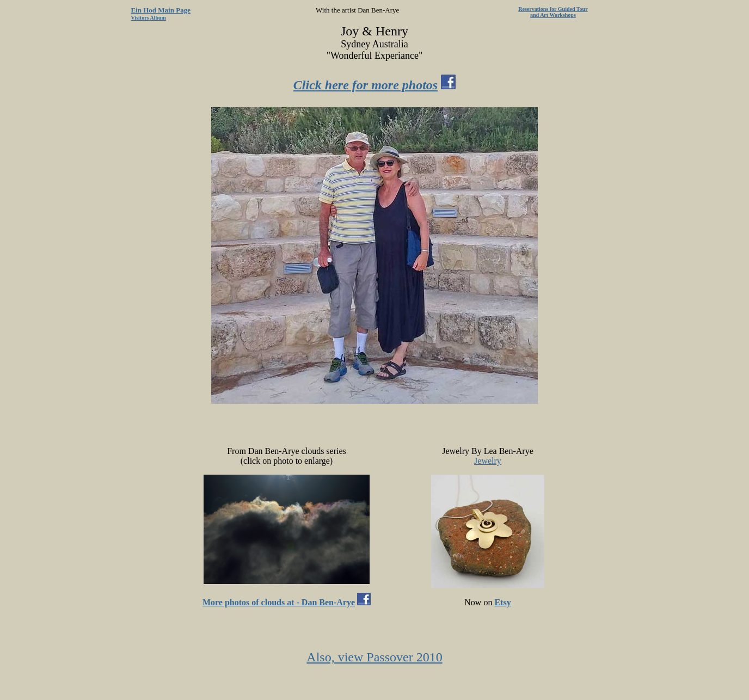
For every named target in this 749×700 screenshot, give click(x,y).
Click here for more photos (366, 85)
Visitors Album (149, 18)
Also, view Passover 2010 (374, 657)
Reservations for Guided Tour (553, 9)
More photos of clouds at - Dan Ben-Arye (279, 602)
